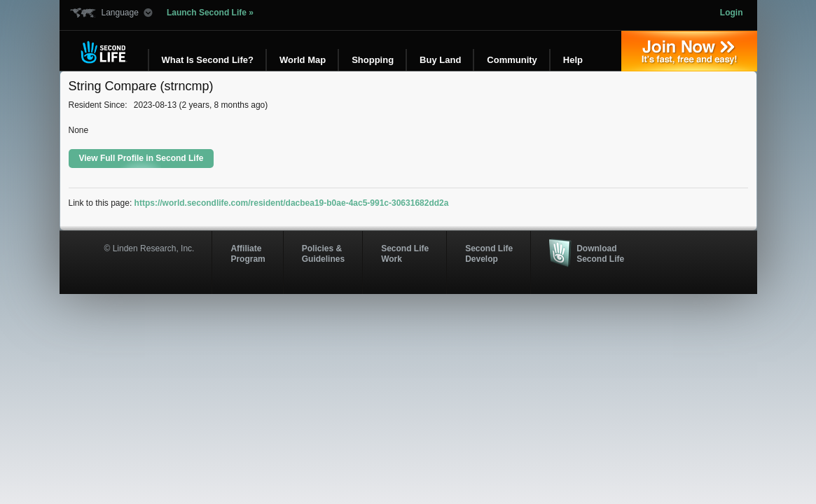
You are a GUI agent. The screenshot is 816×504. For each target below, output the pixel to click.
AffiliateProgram (248, 253)
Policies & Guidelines (323, 253)
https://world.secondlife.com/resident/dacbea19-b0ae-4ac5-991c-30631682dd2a (292, 203)
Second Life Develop (489, 253)
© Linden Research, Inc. (150, 248)
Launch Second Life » (210, 13)
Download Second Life (600, 253)
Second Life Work (405, 253)
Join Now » (689, 51)
